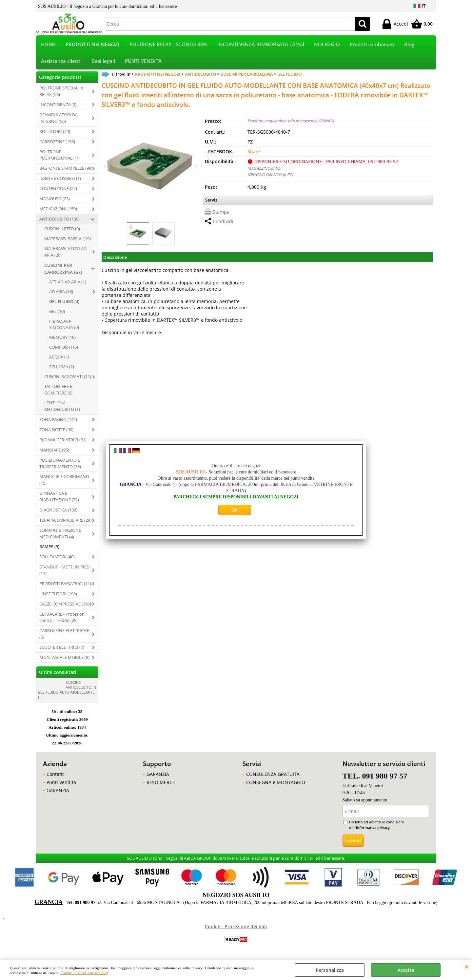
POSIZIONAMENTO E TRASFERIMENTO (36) (60, 465)
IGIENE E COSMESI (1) (60, 180)
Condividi (223, 223)
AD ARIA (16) (61, 293)
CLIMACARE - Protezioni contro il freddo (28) (62, 619)
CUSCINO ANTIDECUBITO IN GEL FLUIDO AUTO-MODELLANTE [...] (67, 691)
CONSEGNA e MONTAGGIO (276, 784)
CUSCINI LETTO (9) (62, 230)
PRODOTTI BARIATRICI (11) (65, 585)
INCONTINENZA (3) (58, 106)
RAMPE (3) (49, 548)
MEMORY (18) (62, 339)
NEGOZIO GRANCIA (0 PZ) (270, 176)
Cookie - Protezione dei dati (84, 973)
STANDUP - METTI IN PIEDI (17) (65, 571)
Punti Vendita (61, 784)
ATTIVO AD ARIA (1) (68, 283)
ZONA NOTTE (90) (56, 431)
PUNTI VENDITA (143, 62)
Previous (106, 166)
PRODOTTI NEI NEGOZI (93, 45)
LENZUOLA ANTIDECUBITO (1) (62, 407)
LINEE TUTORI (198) (58, 595)
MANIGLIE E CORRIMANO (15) (64, 481)
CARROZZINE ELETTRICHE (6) (64, 635)
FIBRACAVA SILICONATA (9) (64, 326)
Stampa (221, 213)
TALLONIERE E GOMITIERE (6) (58, 391)
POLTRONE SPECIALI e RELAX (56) (61, 92)
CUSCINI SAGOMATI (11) (68, 378)
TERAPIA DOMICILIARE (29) (65, 521)
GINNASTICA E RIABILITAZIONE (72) (59, 498)
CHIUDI (467, 967)
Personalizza (330, 970)
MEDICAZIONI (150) (58, 210)
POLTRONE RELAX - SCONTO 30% (168, 45)
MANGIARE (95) (54, 451)
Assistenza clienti (61, 62)
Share (254, 153)
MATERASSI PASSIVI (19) (68, 240)
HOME (48, 45)
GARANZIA (58, 792)
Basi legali (103, 62)
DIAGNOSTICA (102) (58, 511)
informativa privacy (373, 829)
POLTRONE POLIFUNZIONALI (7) (59, 156)
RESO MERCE (161, 784)
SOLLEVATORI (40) (57, 558)
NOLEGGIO (327, 45)
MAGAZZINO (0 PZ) (264, 170)
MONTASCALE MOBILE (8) (64, 659)
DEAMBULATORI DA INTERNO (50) (59, 119)
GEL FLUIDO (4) (64, 303)
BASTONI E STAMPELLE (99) (66, 170)
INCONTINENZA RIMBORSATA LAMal (261, 45)
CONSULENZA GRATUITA (273, 775)
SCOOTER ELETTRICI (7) (62, 649)
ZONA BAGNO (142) (58, 421)
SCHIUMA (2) (62, 368)
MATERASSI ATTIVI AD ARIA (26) (65, 253)
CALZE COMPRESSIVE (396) (65, 605)
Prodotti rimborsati (372, 45)
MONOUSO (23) (55, 200)
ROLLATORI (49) (55, 133)
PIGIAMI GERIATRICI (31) (63, 441)
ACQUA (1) (59, 358)
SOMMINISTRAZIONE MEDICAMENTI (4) (60, 535)
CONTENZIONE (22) (58, 190)
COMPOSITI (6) (64, 349)
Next (196, 166)
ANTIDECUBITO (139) (59, 220)
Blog (409, 45)
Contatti (55, 775)
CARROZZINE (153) (57, 143)
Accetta (406, 970)
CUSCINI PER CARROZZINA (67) (63, 270)
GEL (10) (57, 313)
